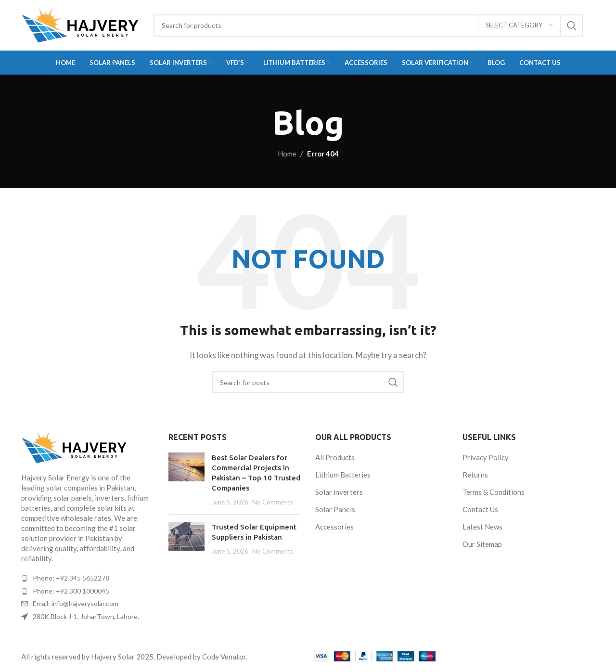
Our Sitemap (482, 544)
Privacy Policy (486, 457)
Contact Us (480, 509)
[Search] (368, 26)
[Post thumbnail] (186, 480)
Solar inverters (339, 492)
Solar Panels (335, 509)
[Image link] (88, 447)
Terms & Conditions (494, 492)
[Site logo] (80, 25)
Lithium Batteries (343, 475)
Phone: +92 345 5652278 (71, 578)
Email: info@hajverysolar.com (76, 603)
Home (287, 154)
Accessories (334, 527)
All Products (335, 457)
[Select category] (519, 26)
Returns (475, 475)
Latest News (482, 527)
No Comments (273, 502)
